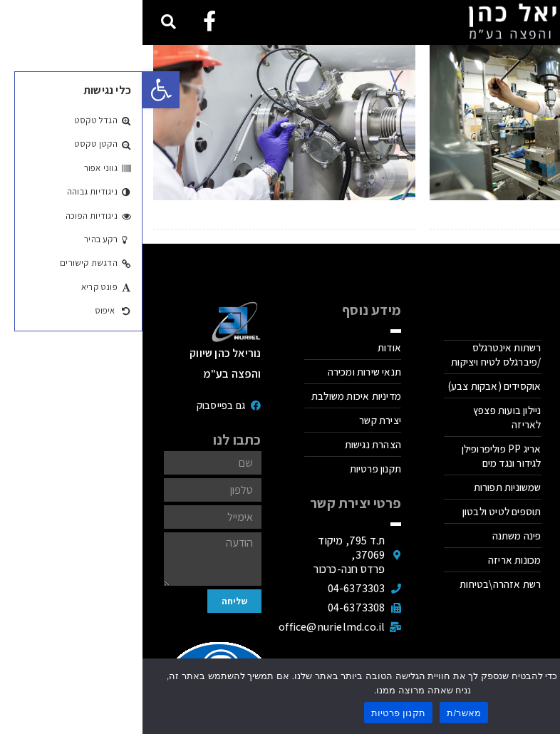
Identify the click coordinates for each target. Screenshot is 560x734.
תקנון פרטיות (256, 713)
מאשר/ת (321, 713)
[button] (19, 90)
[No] (542, 696)
